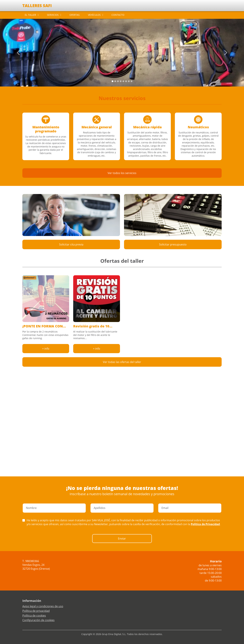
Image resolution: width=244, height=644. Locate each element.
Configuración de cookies (38, 620)
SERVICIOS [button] (53, 15)
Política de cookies (34, 616)
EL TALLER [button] (30, 15)
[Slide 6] (129, 81)
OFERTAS (75, 15)
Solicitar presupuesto (173, 244)
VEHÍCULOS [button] (94, 15)
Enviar (122, 539)
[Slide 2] (118, 81)
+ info (46, 349)
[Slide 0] (113, 81)
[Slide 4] (123, 81)
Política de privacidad (36, 611)
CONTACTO (118, 15)
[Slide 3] (121, 81)
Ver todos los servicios (122, 173)
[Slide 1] (115, 81)
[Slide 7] (131, 81)
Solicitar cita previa (71, 244)
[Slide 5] (126, 81)
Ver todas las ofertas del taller (122, 362)
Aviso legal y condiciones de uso (43, 606)
